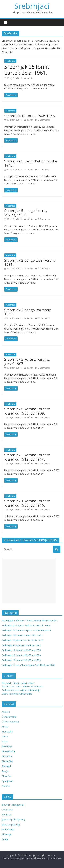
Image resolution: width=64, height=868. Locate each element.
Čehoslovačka (9, 717)
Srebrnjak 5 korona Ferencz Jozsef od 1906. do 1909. (27, 411)
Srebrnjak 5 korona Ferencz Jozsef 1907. (27, 361)
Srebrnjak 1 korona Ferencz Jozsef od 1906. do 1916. (27, 503)
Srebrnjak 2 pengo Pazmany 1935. (28, 312)
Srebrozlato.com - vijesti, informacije (21, 690)
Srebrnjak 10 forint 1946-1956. (30, 116)
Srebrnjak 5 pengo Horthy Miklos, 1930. (26, 213)
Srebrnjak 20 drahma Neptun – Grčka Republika (26, 630)
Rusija (5, 771)
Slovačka (6, 776)
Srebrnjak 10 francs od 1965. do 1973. (22, 650)
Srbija (5, 839)
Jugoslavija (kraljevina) (13, 820)
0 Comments (42, 120)
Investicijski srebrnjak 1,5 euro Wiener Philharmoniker (30, 620)
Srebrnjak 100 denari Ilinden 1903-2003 (22, 635)
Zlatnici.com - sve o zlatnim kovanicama (23, 686)
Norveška (7, 756)
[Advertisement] (29, 581)
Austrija (6, 712)
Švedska (6, 786)
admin (30, 78)
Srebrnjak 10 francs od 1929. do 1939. (22, 660)
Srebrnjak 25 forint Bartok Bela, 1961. (27, 70)
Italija (5, 741)
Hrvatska (6, 815)
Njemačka (7, 761)
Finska (5, 727)
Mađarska (10, 61)
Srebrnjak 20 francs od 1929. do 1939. (22, 655)
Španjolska (8, 781)
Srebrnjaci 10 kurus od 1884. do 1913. (21, 645)
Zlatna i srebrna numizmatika (17, 694)
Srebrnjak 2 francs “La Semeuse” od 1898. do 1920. (28, 665)
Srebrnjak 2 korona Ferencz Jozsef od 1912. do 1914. (27, 457)
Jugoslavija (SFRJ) (11, 824)
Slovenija (7, 834)
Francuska (7, 732)
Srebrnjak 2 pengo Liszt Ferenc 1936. (30, 262)
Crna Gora (7, 810)
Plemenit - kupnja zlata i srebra (18, 683)
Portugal (6, 766)
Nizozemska (8, 751)
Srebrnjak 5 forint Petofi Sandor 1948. (31, 163)
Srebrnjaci (32, 6)
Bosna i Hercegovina (13, 805)
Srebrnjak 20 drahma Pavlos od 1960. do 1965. (26, 625)
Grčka (5, 736)
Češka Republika (10, 722)
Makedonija (8, 829)
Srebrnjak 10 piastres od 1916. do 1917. (22, 640)
